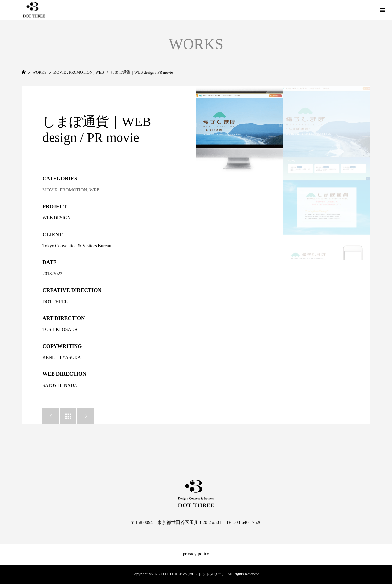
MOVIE (50, 190)
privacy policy (196, 554)
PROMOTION (73, 190)
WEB (94, 190)
